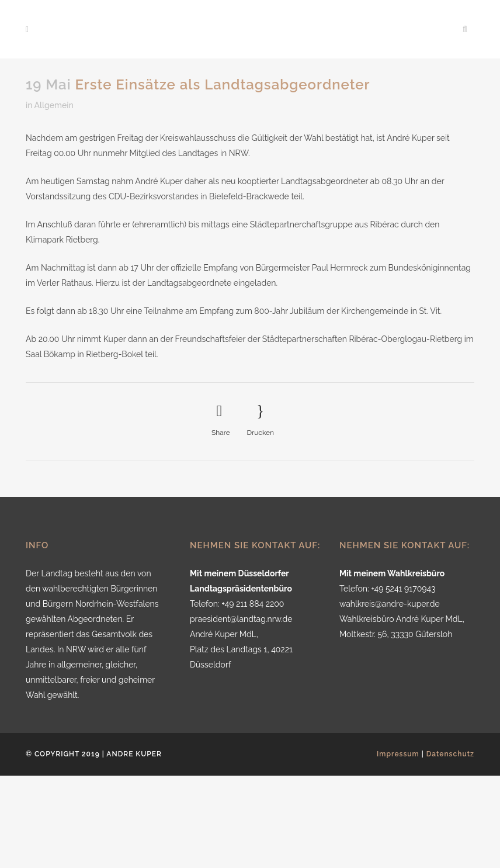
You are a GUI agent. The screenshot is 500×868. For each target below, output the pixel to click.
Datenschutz (450, 754)
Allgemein (54, 105)
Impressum (398, 754)
